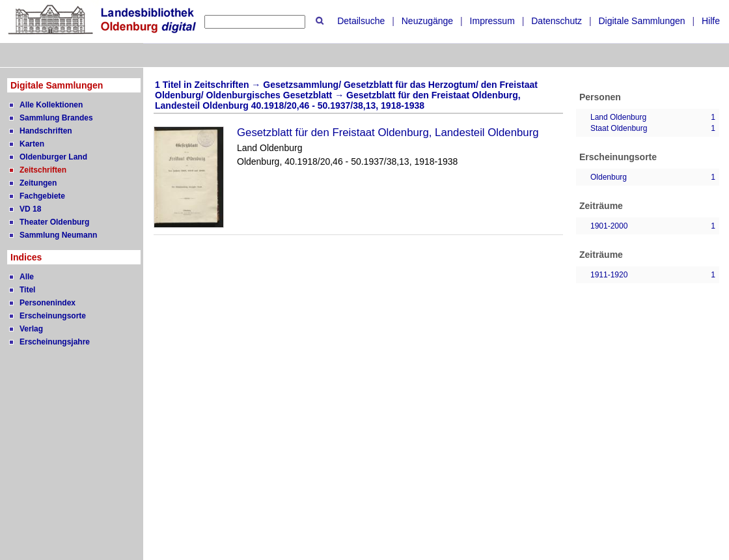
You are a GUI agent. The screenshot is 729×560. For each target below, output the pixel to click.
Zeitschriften (43, 170)
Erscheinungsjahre (55, 342)
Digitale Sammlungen (641, 21)
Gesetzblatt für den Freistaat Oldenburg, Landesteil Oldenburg (388, 133)
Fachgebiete (42, 196)
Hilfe (711, 21)
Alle (27, 277)
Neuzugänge (427, 21)
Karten (32, 144)
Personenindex (48, 303)
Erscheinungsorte (53, 316)
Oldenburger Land (53, 157)
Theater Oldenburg (54, 222)
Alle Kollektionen (51, 105)
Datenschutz (557, 21)
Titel (27, 290)
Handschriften (46, 131)
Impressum (492, 21)
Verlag (31, 329)
